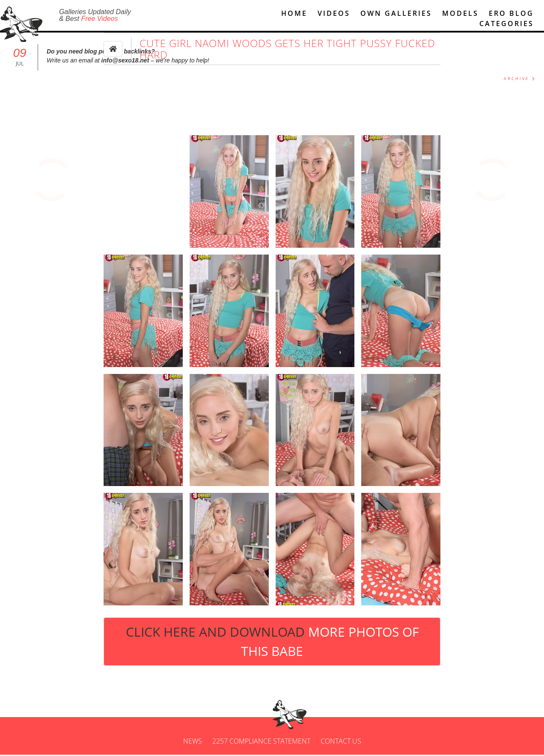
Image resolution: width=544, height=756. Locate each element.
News (193, 742)
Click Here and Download (272, 643)
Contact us (341, 742)
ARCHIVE (516, 80)
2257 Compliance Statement (261, 742)
